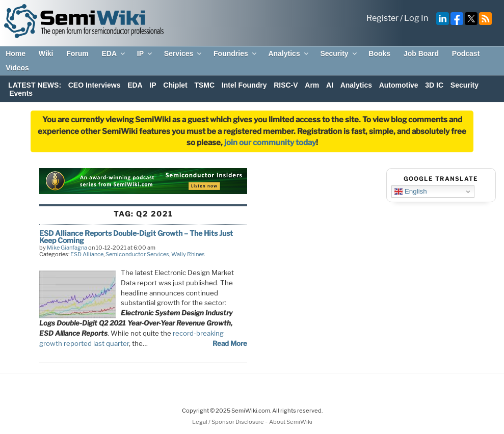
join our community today (270, 143)
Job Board (421, 53)
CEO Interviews (95, 85)
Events (21, 93)
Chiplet (175, 85)
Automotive (399, 85)
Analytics (289, 53)
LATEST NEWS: (35, 85)
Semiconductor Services (137, 254)
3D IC (434, 85)
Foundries (236, 53)
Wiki (46, 53)
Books (379, 53)
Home (16, 53)
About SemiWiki (291, 422)
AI (330, 85)
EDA (114, 53)
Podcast (466, 53)
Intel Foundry (244, 85)
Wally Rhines (188, 254)
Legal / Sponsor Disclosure (229, 422)
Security (339, 53)
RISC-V (286, 85)
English (410, 192)
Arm (312, 85)
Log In (416, 18)
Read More (230, 343)
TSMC (204, 85)
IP (145, 53)
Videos (17, 68)
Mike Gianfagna (67, 248)
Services (184, 53)
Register (382, 18)
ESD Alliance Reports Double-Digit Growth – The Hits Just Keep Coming (136, 237)
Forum (77, 53)
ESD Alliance (87, 254)
